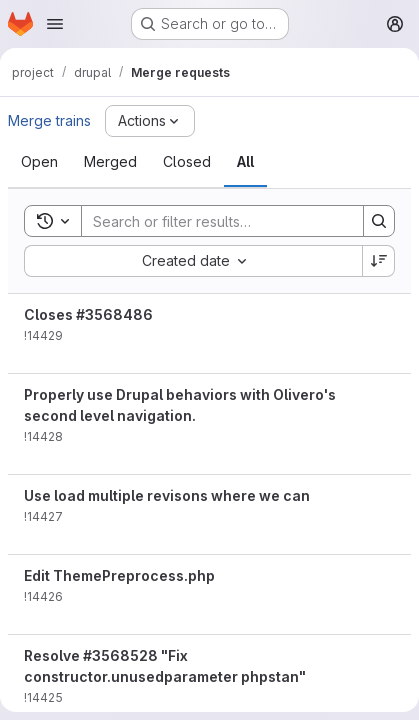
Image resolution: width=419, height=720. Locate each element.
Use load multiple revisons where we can (167, 495)
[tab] (39, 162)
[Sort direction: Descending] (379, 261)
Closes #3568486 (88, 314)
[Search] (213, 221)
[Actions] (150, 121)
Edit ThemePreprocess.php (119, 575)
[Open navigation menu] (55, 24)
